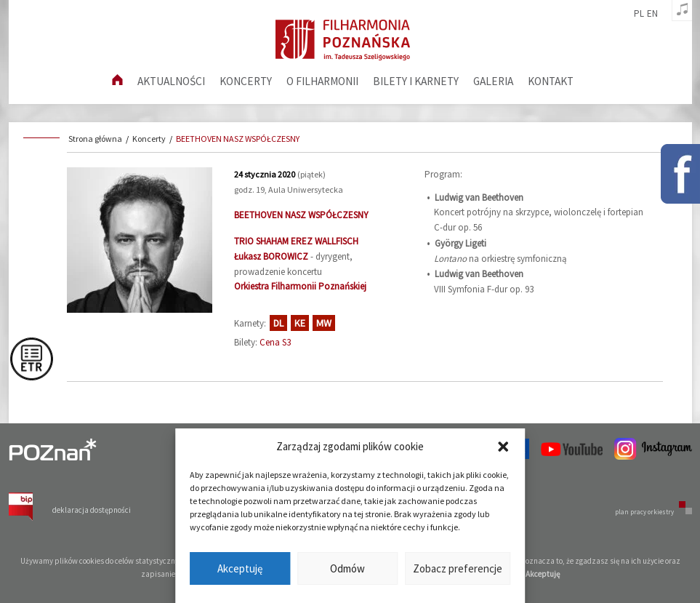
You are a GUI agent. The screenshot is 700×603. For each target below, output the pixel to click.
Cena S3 (275, 342)
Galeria (493, 81)
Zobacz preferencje (458, 568)
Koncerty (246, 81)
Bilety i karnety (416, 81)
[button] (503, 447)
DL (278, 323)
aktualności (171, 81)
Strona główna (95, 139)
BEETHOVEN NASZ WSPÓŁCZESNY (238, 139)
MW (324, 323)
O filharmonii (322, 81)
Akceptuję (240, 568)
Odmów (347, 568)
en (652, 14)
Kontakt (551, 81)
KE (300, 323)
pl (639, 14)
